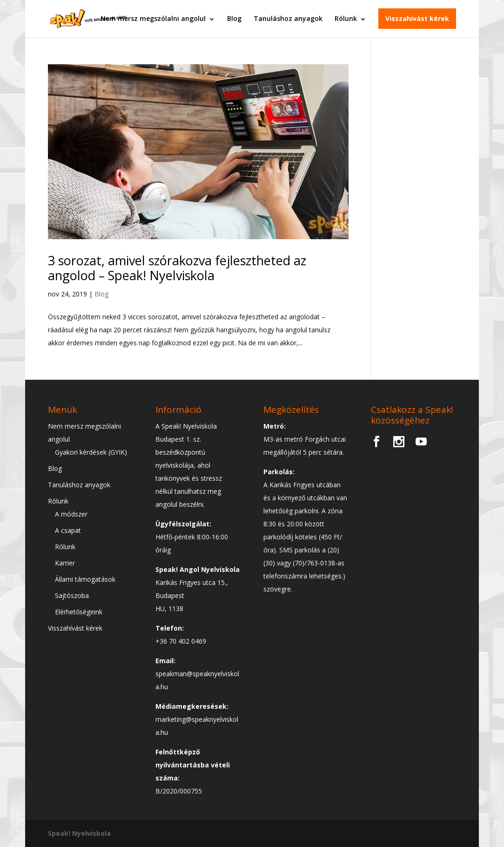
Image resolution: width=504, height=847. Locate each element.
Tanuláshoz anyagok (288, 18)
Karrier (65, 563)
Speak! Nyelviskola (79, 833)
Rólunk (346, 18)
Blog (234, 18)
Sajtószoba (72, 595)
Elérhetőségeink (79, 612)
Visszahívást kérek (417, 18)
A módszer (71, 514)
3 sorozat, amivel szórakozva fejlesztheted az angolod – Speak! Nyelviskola (177, 268)
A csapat (68, 530)
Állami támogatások (85, 579)
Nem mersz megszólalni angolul (153, 18)
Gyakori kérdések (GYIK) (91, 452)
